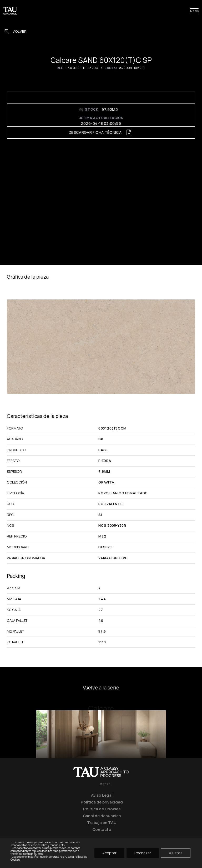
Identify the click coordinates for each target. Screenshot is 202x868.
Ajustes (176, 853)
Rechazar (143, 853)
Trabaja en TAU (102, 822)
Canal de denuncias (102, 816)
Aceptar (109, 853)
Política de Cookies (102, 809)
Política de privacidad (102, 802)
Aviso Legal (102, 795)
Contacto (102, 829)
